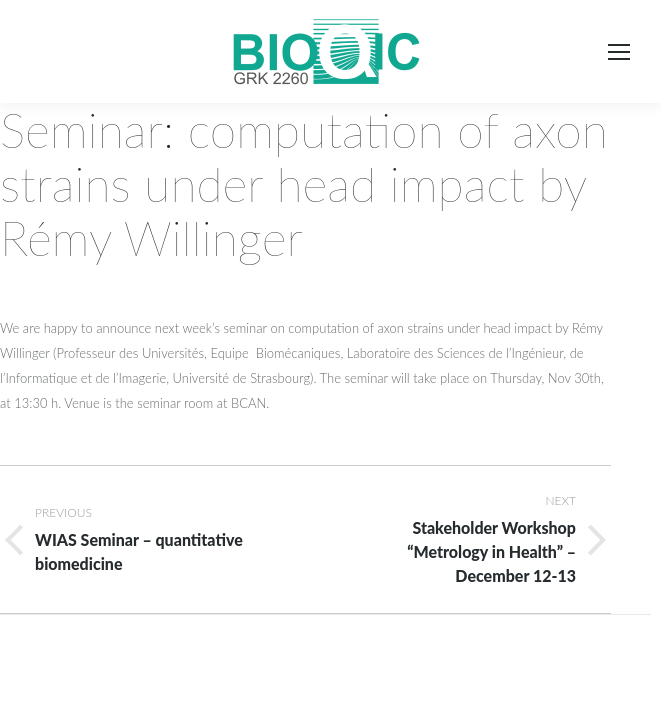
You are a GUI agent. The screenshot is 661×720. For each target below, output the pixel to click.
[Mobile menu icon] (619, 52)
